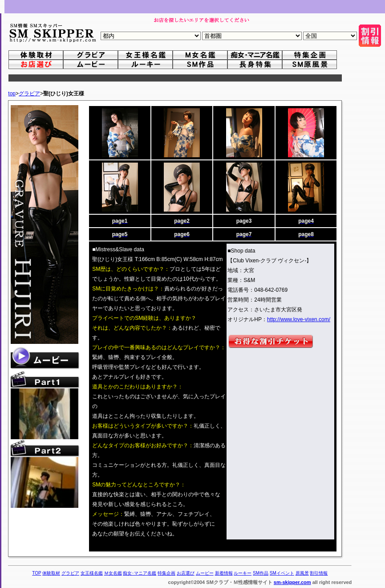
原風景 (302, 573)
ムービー (205, 573)
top (12, 94)
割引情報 (319, 573)
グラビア (29, 94)
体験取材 (51, 573)
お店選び (186, 573)
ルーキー (243, 573)
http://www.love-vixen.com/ (299, 319)
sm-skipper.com (292, 582)
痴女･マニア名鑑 (140, 573)
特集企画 (166, 573)
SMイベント (282, 573)
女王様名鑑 (92, 573)
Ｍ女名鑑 (113, 573)
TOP (36, 573)
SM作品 (261, 573)
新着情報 (224, 573)
